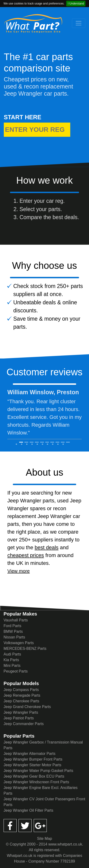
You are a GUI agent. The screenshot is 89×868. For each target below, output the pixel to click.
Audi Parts (12, 654)
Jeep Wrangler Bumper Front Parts (33, 759)
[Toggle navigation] (79, 23)
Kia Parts (11, 660)
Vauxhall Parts (16, 620)
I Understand (76, 4)
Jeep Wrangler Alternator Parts (29, 754)
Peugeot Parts (16, 671)
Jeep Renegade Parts (22, 695)
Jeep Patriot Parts (19, 718)
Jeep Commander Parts (24, 724)
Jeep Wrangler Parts (21, 712)
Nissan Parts (14, 637)
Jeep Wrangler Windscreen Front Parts (36, 782)
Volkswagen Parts (19, 643)
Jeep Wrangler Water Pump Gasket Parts (38, 771)
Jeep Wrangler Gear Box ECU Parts (34, 776)
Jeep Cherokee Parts (21, 701)
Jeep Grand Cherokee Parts (27, 707)
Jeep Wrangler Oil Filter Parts (28, 810)
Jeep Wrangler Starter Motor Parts (32, 765)
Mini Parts (12, 666)
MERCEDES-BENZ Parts (25, 649)
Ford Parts (12, 626)
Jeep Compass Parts (21, 690)
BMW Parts (13, 631)
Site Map (44, 839)
